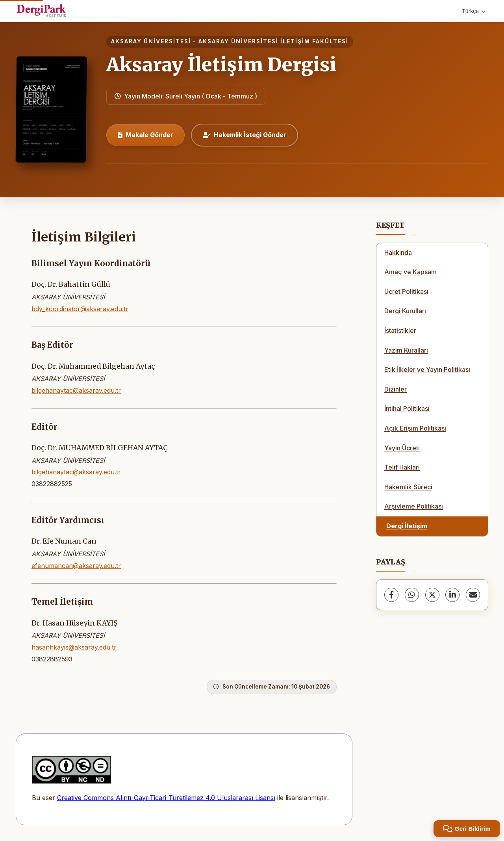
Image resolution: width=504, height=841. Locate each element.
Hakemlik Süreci (408, 487)
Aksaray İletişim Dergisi (221, 65)
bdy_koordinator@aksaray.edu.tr (80, 309)
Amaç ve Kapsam (410, 272)
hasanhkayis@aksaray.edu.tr (74, 647)
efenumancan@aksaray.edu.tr (76, 566)
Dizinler (396, 389)
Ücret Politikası (406, 291)
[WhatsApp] (412, 595)
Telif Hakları (402, 467)
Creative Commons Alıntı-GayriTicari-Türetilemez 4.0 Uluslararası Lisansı (166, 798)
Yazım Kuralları (406, 350)
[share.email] (473, 595)
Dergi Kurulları (405, 311)
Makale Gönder (145, 135)
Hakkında (398, 252)
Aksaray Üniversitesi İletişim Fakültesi (273, 41)
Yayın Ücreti (402, 448)
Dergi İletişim (407, 526)
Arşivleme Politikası (414, 506)
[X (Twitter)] (432, 595)
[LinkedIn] (452, 595)
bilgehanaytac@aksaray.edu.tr (76, 390)
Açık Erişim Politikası (415, 428)
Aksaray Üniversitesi (151, 41)
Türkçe (473, 11)
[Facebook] (391, 595)
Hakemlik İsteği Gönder (245, 135)
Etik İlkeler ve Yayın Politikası (427, 369)
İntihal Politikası (407, 408)
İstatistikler (400, 330)
